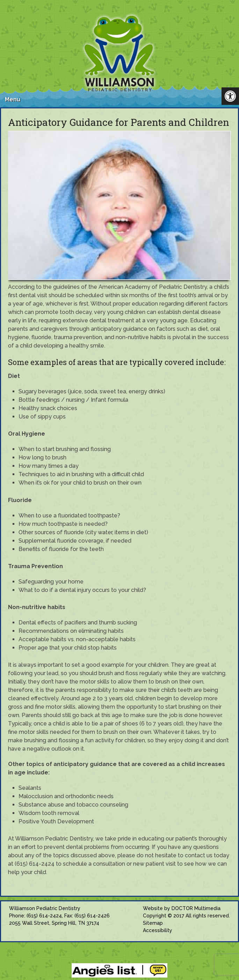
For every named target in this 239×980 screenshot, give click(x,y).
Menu (13, 99)
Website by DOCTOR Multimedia (182, 908)
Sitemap (153, 923)
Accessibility (158, 930)
